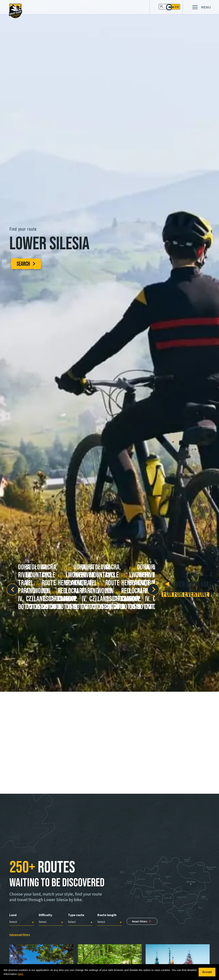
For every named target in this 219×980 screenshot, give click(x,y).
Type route (76, 915)
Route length (107, 915)
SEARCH (26, 264)
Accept (207, 972)
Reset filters (142, 922)
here (20, 974)
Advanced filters (20, 935)
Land (13, 915)
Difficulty (45, 915)
